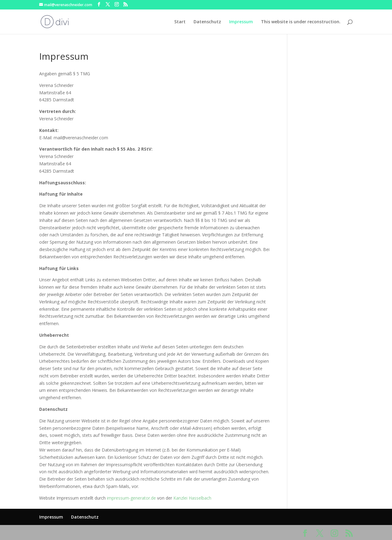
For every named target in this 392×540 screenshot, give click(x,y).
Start (180, 22)
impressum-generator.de (131, 498)
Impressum (241, 22)
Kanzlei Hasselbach (192, 498)
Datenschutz (207, 22)
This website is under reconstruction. (301, 22)
